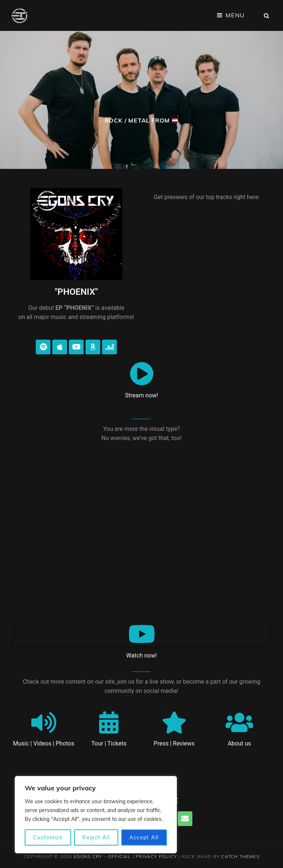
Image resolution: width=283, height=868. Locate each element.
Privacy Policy (156, 856)
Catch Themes (240, 856)
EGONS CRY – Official (102, 856)
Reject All (96, 837)
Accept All (144, 837)
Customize (48, 837)
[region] (96, 815)
